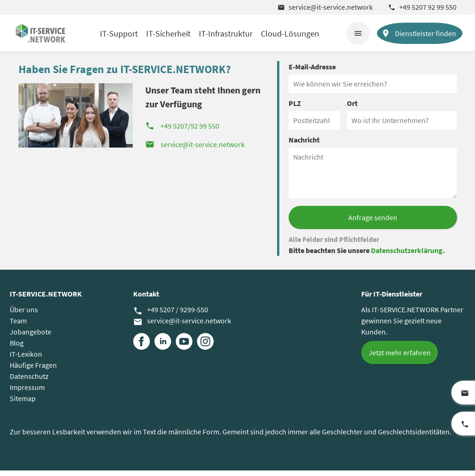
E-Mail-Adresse (312, 72)
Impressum (27, 393)
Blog (17, 348)
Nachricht (304, 145)
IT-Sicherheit (168, 34)
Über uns (24, 315)
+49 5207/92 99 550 (182, 131)
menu (358, 33)
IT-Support (119, 34)
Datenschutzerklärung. (408, 256)
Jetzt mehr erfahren (400, 358)
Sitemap (23, 404)
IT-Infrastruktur (226, 34)
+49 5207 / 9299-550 (171, 315)
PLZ (295, 109)
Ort (352, 109)
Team (18, 326)
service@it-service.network (325, 7)
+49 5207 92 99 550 (422, 7)
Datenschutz (29, 382)
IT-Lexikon (26, 359)
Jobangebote (31, 337)
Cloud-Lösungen (290, 34)
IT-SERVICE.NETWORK (46, 299)
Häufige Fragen (33, 371)
